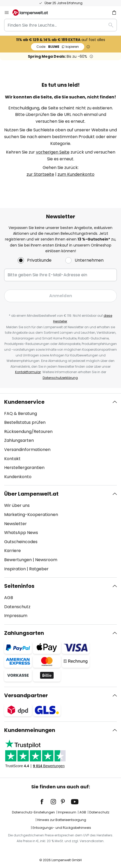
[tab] (60, 439)
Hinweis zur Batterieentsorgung (62, 820)
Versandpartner (26, 695)
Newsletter (15, 524)
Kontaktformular (28, 372)
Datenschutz (17, 607)
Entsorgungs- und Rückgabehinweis (62, 828)
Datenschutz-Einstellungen (33, 812)
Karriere (12, 551)
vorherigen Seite (53, 152)
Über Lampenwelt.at (31, 494)
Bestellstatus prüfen (25, 422)
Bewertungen (18, 560)
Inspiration (15, 569)
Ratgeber (39, 569)
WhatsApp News (21, 533)
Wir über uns (17, 505)
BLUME (58, 47)
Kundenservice (24, 402)
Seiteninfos (19, 586)
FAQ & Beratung (21, 414)
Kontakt (12, 459)
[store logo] (33, 13)
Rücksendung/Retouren (28, 432)
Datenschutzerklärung (60, 378)
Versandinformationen (27, 450)
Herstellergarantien (24, 468)
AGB (9, 598)
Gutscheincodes (21, 542)
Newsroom (46, 560)
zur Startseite (40, 174)
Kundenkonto (18, 477)
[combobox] (60, 25)
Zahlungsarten (19, 440)
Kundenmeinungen (30, 730)
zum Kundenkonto (76, 174)
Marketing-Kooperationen (31, 515)
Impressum (16, 616)
